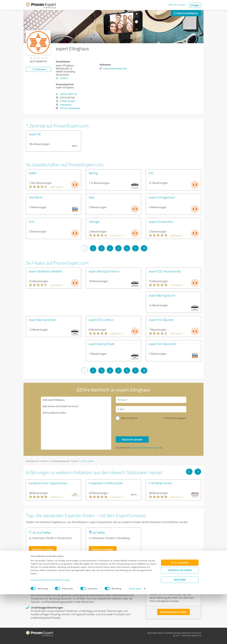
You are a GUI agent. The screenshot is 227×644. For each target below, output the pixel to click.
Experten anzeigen (43, 549)
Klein (92, 197)
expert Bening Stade (102, 344)
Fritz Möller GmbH (160, 483)
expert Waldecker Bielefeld (45, 271)
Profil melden (88, 461)
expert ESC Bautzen (161, 320)
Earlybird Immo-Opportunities (48, 483)
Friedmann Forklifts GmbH (106, 483)
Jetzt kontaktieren (186, 13)
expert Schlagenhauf (162, 197)
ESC (151, 173)
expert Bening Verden (42, 320)
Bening (93, 173)
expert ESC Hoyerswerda (165, 271)
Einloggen (195, 5)
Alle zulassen (180, 612)
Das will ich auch (177, 5)
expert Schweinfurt (161, 222)
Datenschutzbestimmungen (57, 630)
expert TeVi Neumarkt (162, 344)
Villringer (94, 222)
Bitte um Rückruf (129, 418)
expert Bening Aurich (162, 295)
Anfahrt (64, 78)
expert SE (35, 134)
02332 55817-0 (68, 94)
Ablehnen (180, 629)
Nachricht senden (132, 439)
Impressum (36, 630)
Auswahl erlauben (180, 620)
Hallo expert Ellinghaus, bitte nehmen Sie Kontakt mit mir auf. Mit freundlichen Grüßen (76, 423)
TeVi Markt (36, 197)
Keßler (33, 173)
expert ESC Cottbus (101, 320)
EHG (32, 222)
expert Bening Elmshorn (104, 271)
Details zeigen (135, 638)
